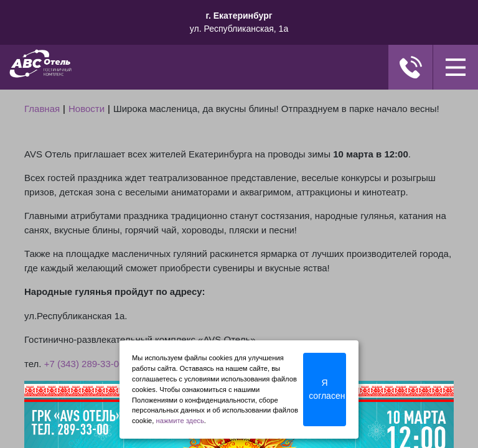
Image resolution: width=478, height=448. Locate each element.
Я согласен (327, 389)
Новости (87, 109)
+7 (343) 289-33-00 (84, 364)
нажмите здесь (180, 421)
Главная (42, 109)
